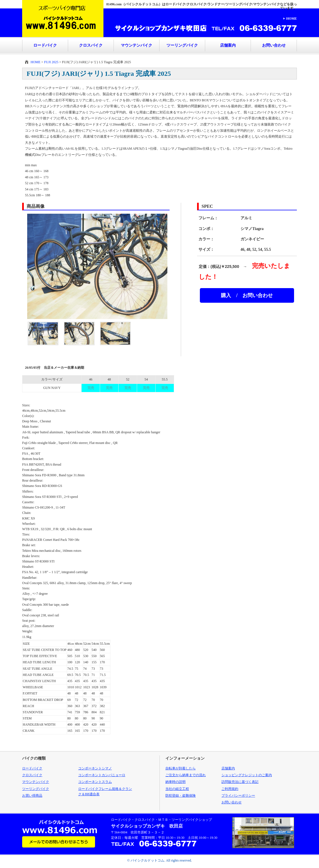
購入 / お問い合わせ (247, 295)
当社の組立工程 (177, 789)
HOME (292, 19)
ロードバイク (45, 45)
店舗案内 (228, 45)
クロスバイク (91, 45)
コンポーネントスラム (95, 782)
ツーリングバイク (182, 45)
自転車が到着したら (181, 768)
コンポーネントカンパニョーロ (102, 775)
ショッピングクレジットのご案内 (247, 775)
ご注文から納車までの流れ (186, 775)
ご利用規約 (230, 789)
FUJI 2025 (51, 62)
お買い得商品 (32, 796)
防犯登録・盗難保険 (181, 796)
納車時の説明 (175, 782)
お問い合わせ (274, 45)
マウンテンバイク (137, 45)
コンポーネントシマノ (95, 768)
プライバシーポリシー (238, 796)
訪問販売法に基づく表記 (240, 782)
